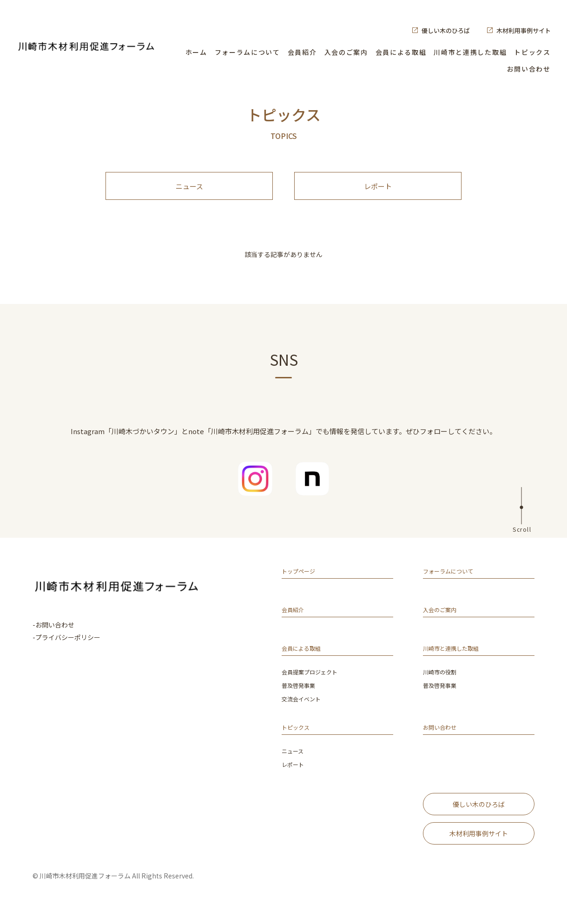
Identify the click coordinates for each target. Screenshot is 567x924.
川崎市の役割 (442, 683)
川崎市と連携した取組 (470, 52)
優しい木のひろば (446, 30)
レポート (378, 191)
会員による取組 (401, 52)
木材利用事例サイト (524, 30)
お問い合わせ (529, 69)
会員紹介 (302, 52)
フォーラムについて (247, 52)
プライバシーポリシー (68, 647)
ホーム (196, 52)
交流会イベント (304, 709)
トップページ (303, 582)
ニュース (189, 191)
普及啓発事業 (301, 696)
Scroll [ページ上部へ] (522, 538)
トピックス (532, 52)
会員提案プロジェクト (314, 683)
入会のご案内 (346, 52)
